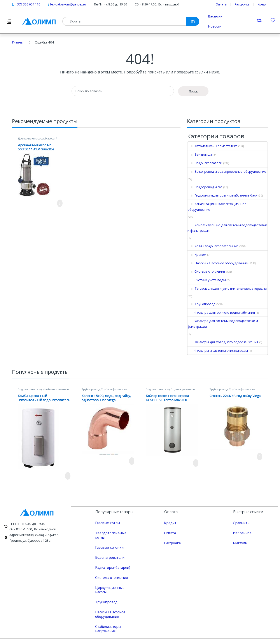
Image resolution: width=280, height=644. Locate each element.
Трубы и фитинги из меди (104, 391)
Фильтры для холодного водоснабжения (223, 342)
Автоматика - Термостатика (212, 146)
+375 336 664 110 (26, 4)
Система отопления (206, 271)
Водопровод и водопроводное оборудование (227, 171)
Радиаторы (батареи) (112, 563)
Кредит (263, 4)
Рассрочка (242, 4)
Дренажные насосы (31, 138)
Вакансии (215, 16)
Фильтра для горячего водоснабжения (221, 312)
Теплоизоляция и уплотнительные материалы (227, 288)
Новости (215, 26)
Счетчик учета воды (206, 280)
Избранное (242, 533)
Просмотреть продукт (60, 203)
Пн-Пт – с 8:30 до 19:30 (110, 4)
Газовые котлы (107, 523)
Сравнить (240, 523)
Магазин (240, 543)
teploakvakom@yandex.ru (67, 4)
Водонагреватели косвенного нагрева (170, 391)
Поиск (193, 91)
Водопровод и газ (205, 187)
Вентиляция (200, 154)
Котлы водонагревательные (213, 246)
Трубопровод (201, 304)
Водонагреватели (205, 163)
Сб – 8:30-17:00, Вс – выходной (157, 4)
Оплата (221, 4)
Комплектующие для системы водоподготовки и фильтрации (227, 228)
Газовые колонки (108, 543)
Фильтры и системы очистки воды (218, 350)
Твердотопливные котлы (115, 533)
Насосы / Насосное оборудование (37, 140)
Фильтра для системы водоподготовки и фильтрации (223, 324)
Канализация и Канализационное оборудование (217, 207)
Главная (18, 42)
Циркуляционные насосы (115, 583)
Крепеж (197, 254)
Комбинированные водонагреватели (43, 391)
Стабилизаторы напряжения (107, 620)
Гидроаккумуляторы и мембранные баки (222, 195)
